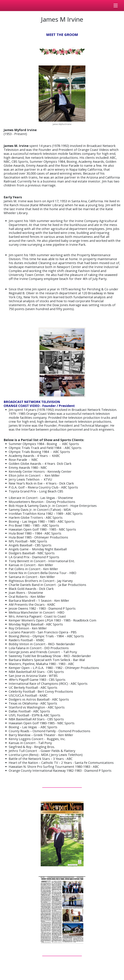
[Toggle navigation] (116, 6)
